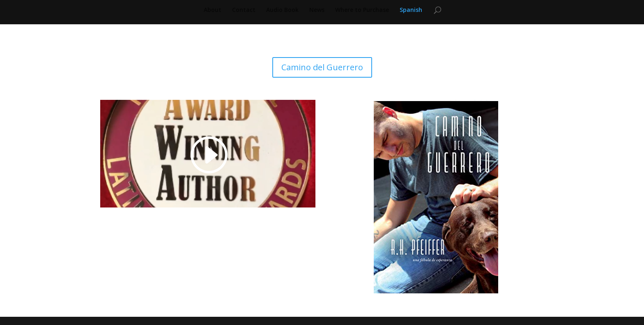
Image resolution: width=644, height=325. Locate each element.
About (213, 10)
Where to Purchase (362, 10)
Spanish (411, 10)
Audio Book (282, 10)
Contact (244, 10)
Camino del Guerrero (322, 67)
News (317, 10)
